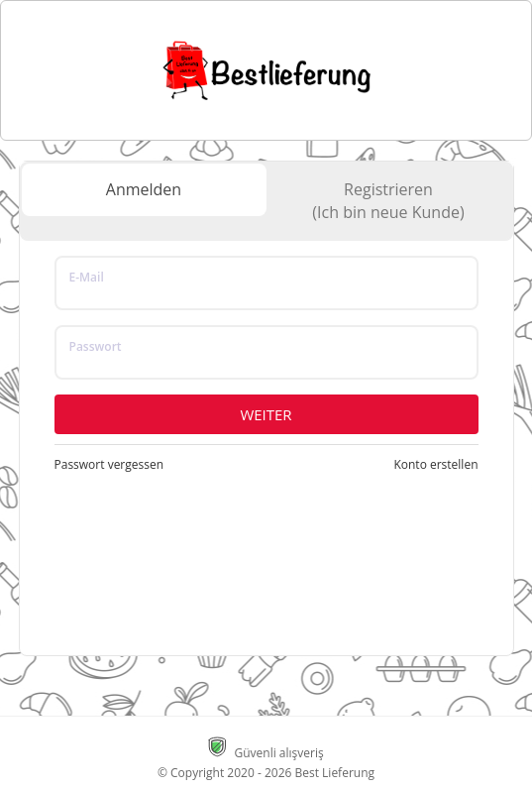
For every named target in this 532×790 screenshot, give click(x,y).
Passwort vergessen (109, 464)
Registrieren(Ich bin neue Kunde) (388, 201)
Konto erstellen (435, 464)
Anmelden (144, 189)
